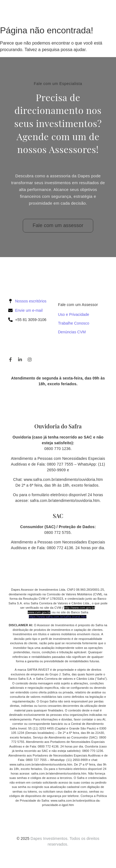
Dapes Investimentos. (49, 838)
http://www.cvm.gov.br (79, 608)
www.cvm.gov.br (39, 612)
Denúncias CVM (72, 332)
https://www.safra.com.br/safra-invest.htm (58, 617)
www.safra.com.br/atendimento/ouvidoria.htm (63, 479)
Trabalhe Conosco (74, 323)
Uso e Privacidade (74, 314)
